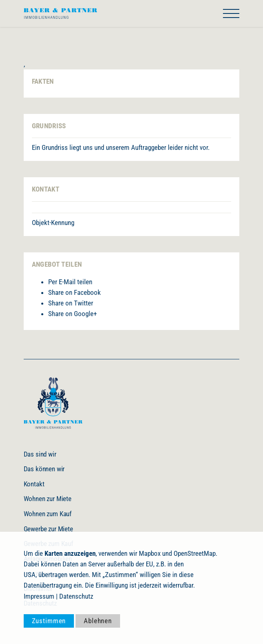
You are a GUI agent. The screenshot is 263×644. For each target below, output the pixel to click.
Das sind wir (40, 454)
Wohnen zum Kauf (48, 514)
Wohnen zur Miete (48, 499)
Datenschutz (76, 596)
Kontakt (34, 484)
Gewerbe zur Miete (48, 529)
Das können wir (44, 469)
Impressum (39, 596)
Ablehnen (98, 621)
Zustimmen (49, 621)
